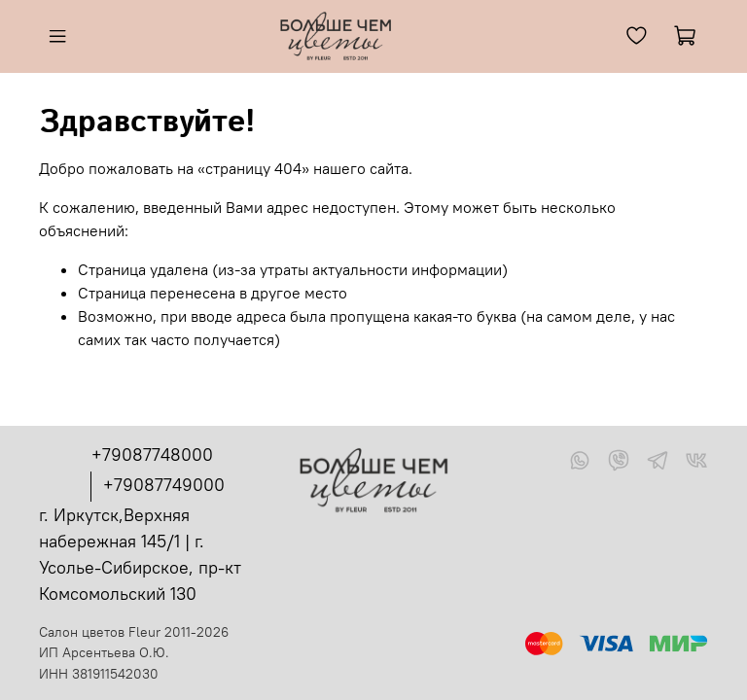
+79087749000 (164, 485)
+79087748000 (152, 455)
